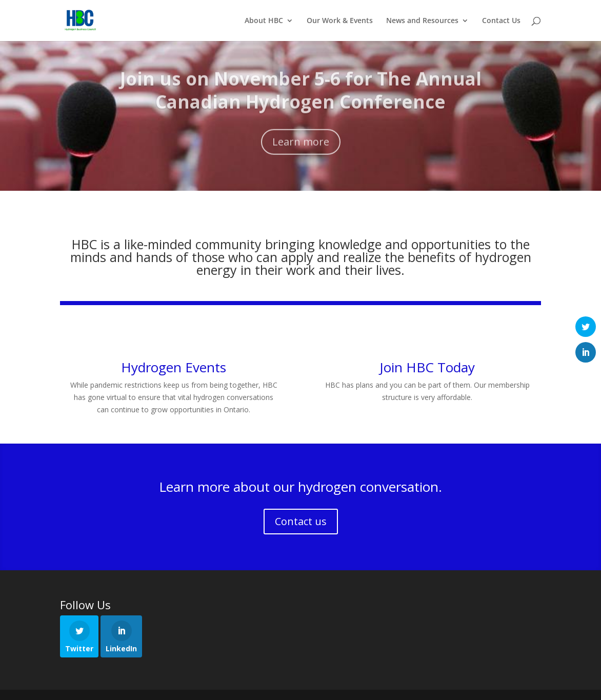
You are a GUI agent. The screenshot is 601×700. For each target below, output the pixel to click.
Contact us (301, 521)
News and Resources (422, 21)
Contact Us (501, 21)
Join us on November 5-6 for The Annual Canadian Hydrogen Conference (301, 97)
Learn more (301, 148)
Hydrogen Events (174, 367)
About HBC (264, 21)
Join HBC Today (427, 367)
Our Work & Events (340, 21)
